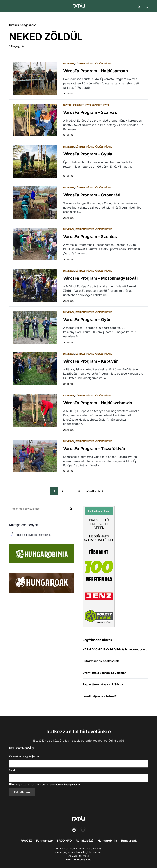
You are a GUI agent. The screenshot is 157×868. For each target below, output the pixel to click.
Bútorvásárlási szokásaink (101, 669)
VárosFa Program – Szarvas (90, 113)
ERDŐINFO (64, 840)
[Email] (83, 830)
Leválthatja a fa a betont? (99, 704)
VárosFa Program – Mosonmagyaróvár (101, 282)
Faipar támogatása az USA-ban (104, 692)
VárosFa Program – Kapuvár (90, 366)
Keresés (71, 517)
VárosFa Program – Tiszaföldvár (94, 456)
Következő (93, 499)
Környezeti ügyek (85, 64)
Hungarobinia (107, 840)
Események (69, 64)
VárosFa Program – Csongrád (92, 197)
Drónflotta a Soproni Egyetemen (105, 681)
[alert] (42, 543)
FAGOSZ (26, 840)
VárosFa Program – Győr (87, 324)
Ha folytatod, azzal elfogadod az (44, 784)
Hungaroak (129, 840)
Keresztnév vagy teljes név (25, 756)
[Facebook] (74, 830)
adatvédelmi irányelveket (65, 785)
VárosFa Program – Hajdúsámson (95, 71)
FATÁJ (79, 6)
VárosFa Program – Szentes (90, 239)
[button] (11, 6)
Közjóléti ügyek (103, 64)
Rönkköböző (85, 840)
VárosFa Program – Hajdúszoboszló (98, 409)
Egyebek (67, 106)
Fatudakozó (44, 840)
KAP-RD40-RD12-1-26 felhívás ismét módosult (115, 657)
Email (12, 770)
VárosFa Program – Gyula (88, 156)
